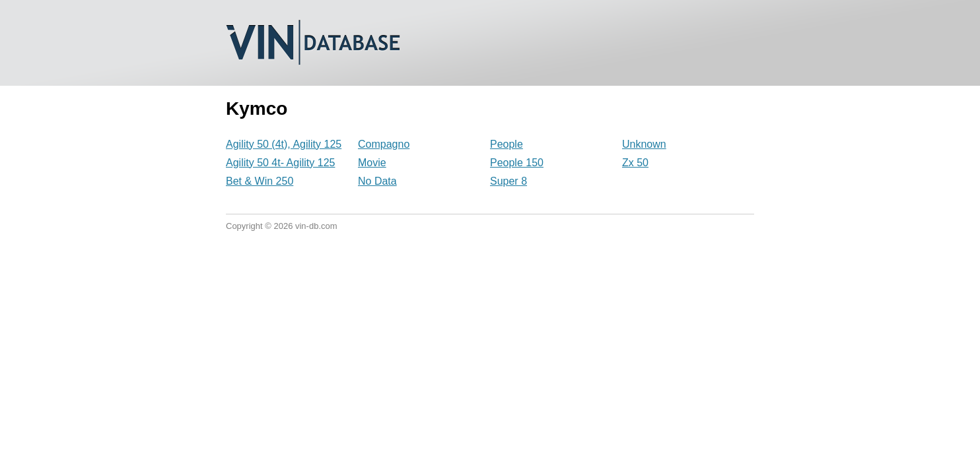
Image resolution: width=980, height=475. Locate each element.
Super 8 (508, 181)
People (507, 144)
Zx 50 (635, 163)
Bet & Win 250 (260, 181)
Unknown (644, 144)
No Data (377, 181)
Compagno (384, 144)
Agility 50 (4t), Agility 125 (284, 144)
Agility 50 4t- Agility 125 (280, 163)
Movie (372, 163)
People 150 (517, 163)
